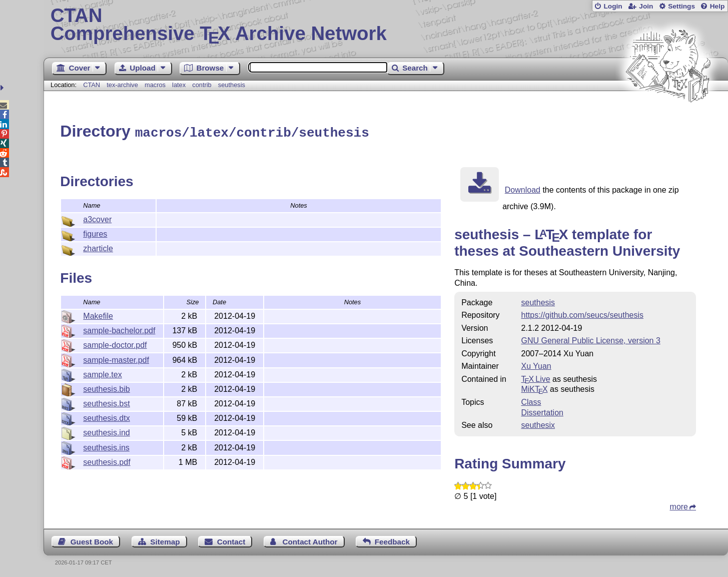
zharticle (98, 247)
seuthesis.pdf (107, 461)
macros (155, 85)
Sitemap (165, 540)
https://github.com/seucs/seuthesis (582, 314)
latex (179, 85)
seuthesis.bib (106, 388)
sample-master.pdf (116, 359)
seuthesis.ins (106, 446)
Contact (231, 540)
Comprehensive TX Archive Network (386, 25)
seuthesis (232, 85)
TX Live (535, 378)
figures (95, 232)
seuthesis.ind (106, 431)
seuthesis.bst (106, 402)
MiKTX (534, 388)
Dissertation (542, 411)
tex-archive (122, 85)
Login (613, 6)
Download (523, 188)
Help (717, 6)
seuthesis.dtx (106, 417)
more (679, 505)
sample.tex (102, 373)
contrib (202, 85)
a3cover (97, 218)
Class (531, 401)
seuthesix (538, 424)
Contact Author (310, 540)
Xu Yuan (536, 365)
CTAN (92, 85)
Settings (681, 6)
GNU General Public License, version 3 (590, 339)
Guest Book (92, 540)
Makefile (98, 315)
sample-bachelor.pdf (119, 329)
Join (646, 6)
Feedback (392, 540)
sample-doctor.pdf (115, 344)
